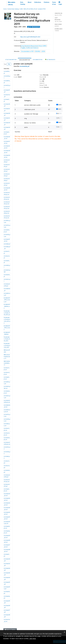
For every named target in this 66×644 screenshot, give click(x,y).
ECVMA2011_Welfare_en (7, 306)
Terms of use (54, 3)
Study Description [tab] (11, 60)
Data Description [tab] (25, 60)
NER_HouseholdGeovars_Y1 (7, 357)
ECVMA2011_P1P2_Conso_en (7, 300)
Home (5, 9)
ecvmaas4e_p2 (24, 66)
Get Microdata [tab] (50, 59)
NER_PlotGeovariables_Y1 (7, 363)
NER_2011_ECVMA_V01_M (30, 9)
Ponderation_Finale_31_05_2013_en (7, 313)
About (30, 2)
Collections (38, 2)
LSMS (21, 9)
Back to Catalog (10, 630)
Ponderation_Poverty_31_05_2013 (7, 345)
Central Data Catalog (13, 9)
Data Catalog (23, 3)
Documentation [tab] (38, 60)
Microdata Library (12, 3)
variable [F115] (42, 9)
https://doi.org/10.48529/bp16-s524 (30, 37)
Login (60, 3)
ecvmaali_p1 (7, 244)
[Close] (64, 632)
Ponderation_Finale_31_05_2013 (7, 339)
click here (33, 639)
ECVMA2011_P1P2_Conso (7, 328)
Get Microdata (34, 27)
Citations (47, 2)
